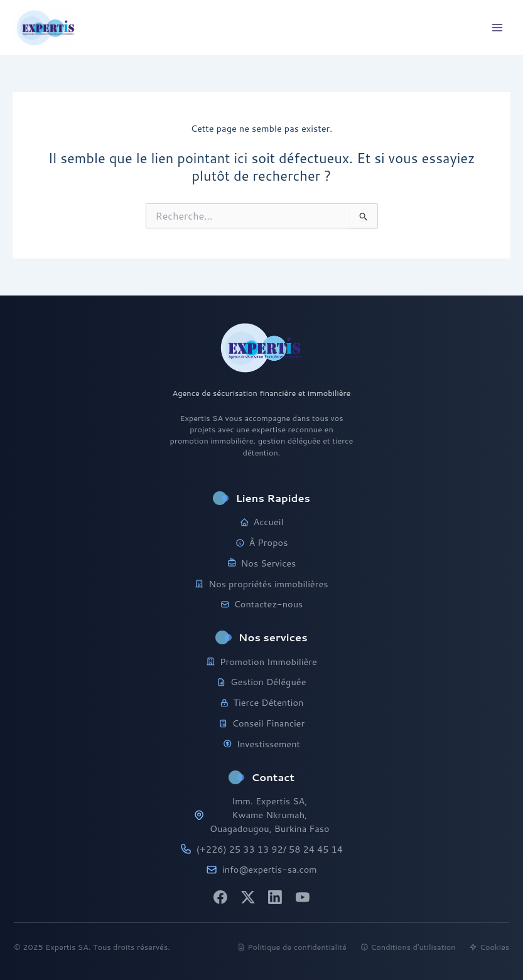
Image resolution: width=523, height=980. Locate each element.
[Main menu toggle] (497, 28)
